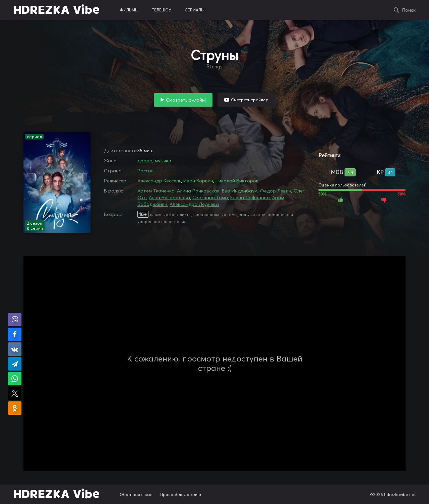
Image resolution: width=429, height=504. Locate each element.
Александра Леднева (194, 204)
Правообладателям (181, 494)
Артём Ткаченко (156, 191)
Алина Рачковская (198, 191)
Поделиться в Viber (15, 320)
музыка (163, 161)
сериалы (195, 10)
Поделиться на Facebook (15, 334)
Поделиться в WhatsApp (15, 379)
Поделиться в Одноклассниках (15, 408)
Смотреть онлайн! (186, 100)
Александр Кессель (159, 181)
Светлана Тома (210, 198)
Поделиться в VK (15, 349)
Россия (145, 171)
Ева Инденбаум (240, 191)
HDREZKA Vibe (56, 10)
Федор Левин (275, 191)
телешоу (162, 10)
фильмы (129, 10)
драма (145, 161)
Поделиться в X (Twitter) (15, 393)
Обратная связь (136, 494)
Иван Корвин (198, 181)
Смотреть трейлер (250, 100)
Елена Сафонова (250, 198)
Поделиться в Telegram (15, 364)
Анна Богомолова (169, 198)
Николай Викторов (237, 181)
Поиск (409, 10)
